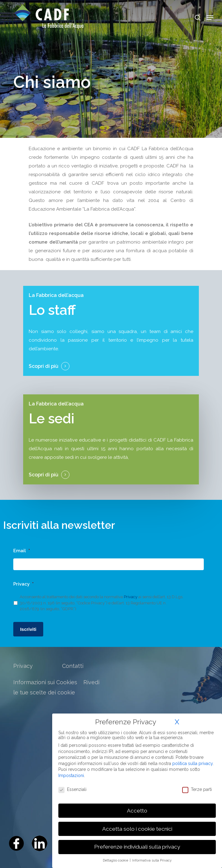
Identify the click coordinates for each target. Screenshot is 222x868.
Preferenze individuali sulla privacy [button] (137, 847)
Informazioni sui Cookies (45, 682)
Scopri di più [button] (44, 366)
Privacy (23, 584)
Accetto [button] (137, 811)
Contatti (73, 666)
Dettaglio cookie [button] (116, 860)
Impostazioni (71, 775)
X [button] (177, 722)
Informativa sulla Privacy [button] (152, 860)
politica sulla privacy (193, 763)
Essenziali (72, 789)
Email (22, 551)
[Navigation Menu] (210, 18)
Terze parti (197, 789)
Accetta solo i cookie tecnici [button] (137, 829)
